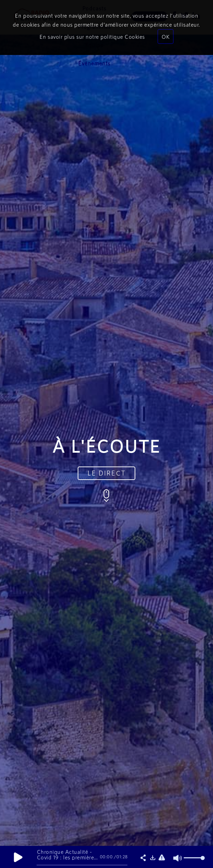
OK (166, 36)
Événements (94, 63)
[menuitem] (94, 63)
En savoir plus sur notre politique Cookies (92, 36)
